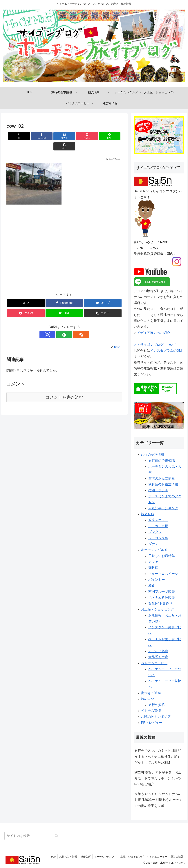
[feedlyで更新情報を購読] (64, 324)
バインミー (157, 580)
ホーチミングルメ (154, 550)
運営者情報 (177, 857)
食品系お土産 (158, 657)
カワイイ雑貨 (158, 651)
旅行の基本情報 (153, 455)
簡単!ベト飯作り (160, 603)
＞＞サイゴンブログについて (155, 345)
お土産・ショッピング (158, 609)
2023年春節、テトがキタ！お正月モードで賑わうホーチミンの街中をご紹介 (158, 778)
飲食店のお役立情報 (163, 484)
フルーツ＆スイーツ (163, 574)
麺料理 (153, 568)
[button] (113, 136)
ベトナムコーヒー (154, 663)
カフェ (153, 562)
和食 (152, 586)
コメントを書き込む (64, 387)
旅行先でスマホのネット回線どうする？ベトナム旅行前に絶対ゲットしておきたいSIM (158, 757)
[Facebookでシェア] (35, 136)
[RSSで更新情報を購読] (73, 324)
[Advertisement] (64, 241)
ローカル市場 (158, 526)
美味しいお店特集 (162, 556)
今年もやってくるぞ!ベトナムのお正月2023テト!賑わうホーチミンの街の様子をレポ (158, 800)
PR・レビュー (152, 723)
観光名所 (148, 514)
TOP (49, 857)
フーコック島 (158, 538)
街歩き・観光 (151, 693)
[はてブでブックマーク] (55, 136)
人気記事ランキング (163, 508)
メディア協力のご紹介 (153, 333)
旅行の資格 (157, 705)
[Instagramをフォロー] (56, 324)
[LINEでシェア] (94, 136)
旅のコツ (148, 699)
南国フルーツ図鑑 (162, 592)
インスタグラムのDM (166, 351)
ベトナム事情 (151, 711)
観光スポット (158, 520)
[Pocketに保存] (74, 136)
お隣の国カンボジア (156, 717)
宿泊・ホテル (158, 490)
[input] (32, 836)
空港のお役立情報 (162, 478)
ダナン (153, 544)
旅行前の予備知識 (162, 461)
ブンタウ (155, 532)
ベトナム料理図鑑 (162, 598)
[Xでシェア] (16, 136)
